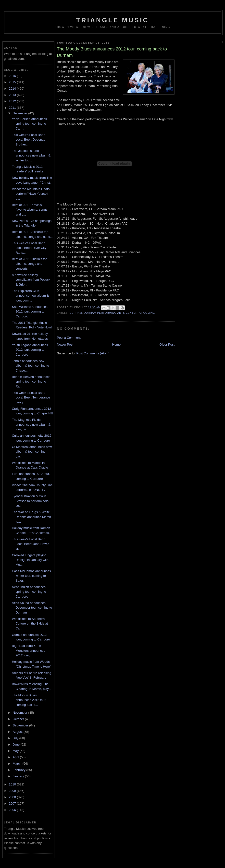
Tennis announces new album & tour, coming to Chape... (30, 366)
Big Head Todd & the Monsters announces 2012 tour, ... (28, 651)
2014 (13, 89)
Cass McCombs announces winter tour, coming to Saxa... (31, 576)
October (19, 719)
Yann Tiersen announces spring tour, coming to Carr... (29, 124)
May (16, 751)
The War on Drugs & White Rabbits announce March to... (31, 517)
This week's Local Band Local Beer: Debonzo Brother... (28, 140)
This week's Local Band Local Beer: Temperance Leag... (31, 398)
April (16, 757)
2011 (13, 108)
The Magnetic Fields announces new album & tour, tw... (31, 424)
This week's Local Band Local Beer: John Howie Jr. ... (30, 544)
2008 (13, 797)
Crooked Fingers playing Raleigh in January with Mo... (30, 560)
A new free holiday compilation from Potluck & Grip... (31, 280)
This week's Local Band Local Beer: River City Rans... (29, 248)
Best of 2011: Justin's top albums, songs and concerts (30, 264)
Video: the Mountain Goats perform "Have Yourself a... (31, 194)
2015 (13, 82)
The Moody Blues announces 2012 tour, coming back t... (29, 700)
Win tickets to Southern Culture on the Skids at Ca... (30, 624)
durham (76, 313)
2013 (13, 95)
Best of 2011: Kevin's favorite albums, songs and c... (30, 210)
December (21, 113)
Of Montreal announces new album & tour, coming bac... (32, 452)
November (21, 713)
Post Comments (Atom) (93, 353)
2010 (13, 784)
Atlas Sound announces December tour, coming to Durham (32, 608)
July (16, 738)
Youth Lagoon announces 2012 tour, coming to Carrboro (30, 350)
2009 (13, 791)
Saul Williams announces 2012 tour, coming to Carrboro (30, 312)
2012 (13, 101)
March (18, 764)
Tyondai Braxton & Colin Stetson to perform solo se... (30, 501)
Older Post (167, 344)
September (21, 725)
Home (117, 344)
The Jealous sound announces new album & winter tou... (31, 156)
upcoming (147, 313)
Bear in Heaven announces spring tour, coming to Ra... (31, 382)
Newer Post (65, 344)
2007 (13, 803)
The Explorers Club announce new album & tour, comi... (30, 296)
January (19, 776)
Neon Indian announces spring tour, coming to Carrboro (29, 592)
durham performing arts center (111, 313)
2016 (13, 76)
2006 (13, 810)
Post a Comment (69, 338)
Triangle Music (113, 20)
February (20, 770)
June (17, 744)
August (18, 732)
